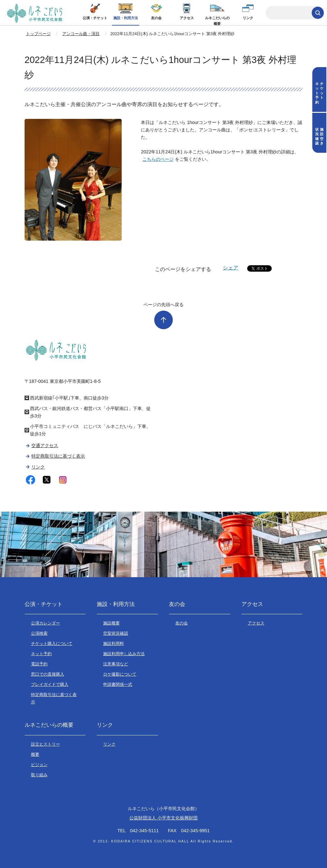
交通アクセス (45, 446)
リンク (248, 18)
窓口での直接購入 (48, 674)
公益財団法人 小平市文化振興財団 (163, 818)
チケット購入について (52, 643)
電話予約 (39, 664)
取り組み (39, 775)
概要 (35, 754)
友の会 (156, 18)
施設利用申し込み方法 (124, 654)
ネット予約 (41, 654)
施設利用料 (114, 643)
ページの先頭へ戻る (163, 305)
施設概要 (111, 623)
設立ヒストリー (46, 744)
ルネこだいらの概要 (217, 21)
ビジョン (39, 765)
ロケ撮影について (120, 674)
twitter (47, 480)
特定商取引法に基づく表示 (58, 456)
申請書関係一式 (118, 684)
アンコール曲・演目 (81, 34)
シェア (231, 268)
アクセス (187, 18)
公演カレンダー (46, 623)
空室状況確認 (116, 633)
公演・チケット (95, 18)
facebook (30, 480)
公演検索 (39, 633)
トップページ (38, 34)
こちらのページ (158, 159)
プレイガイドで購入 (50, 684)
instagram (63, 480)
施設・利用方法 (126, 18)
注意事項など (116, 664)
